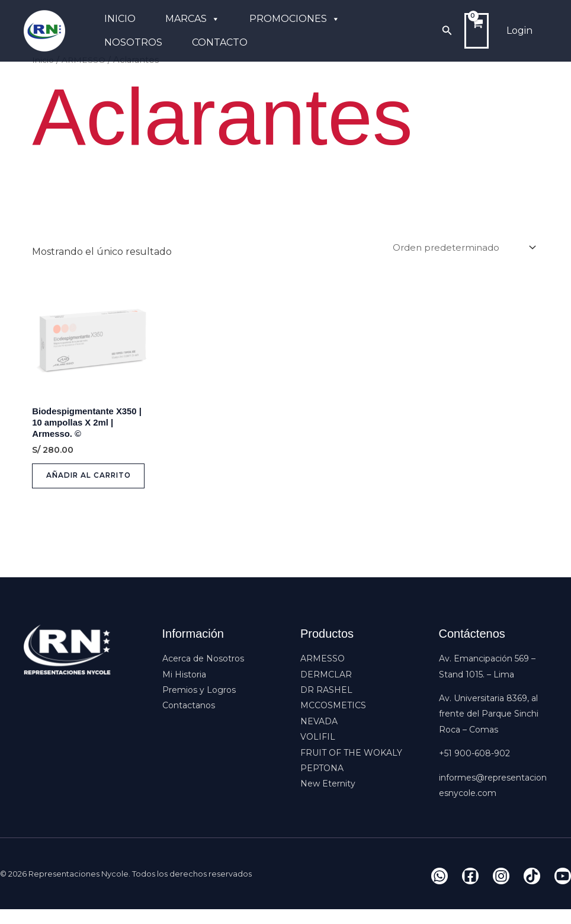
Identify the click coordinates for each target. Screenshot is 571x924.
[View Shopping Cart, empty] (477, 31)
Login (519, 31)
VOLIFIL (318, 752)
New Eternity (328, 798)
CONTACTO (220, 42)
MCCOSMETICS (333, 720)
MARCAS (193, 19)
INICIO (120, 19)
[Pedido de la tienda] (459, 248)
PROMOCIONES (295, 19)
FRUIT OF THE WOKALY (351, 767)
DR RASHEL (326, 705)
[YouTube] (563, 891)
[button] (447, 31)
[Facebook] (470, 891)
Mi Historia (184, 689)
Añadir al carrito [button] (73, 486)
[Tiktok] (532, 891)
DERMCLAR (326, 689)
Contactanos (189, 720)
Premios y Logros (199, 705)
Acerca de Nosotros (203, 673)
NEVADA (319, 736)
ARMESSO (323, 673)
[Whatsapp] (440, 891)
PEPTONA (322, 783)
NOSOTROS (133, 42)
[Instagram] (501, 891)
